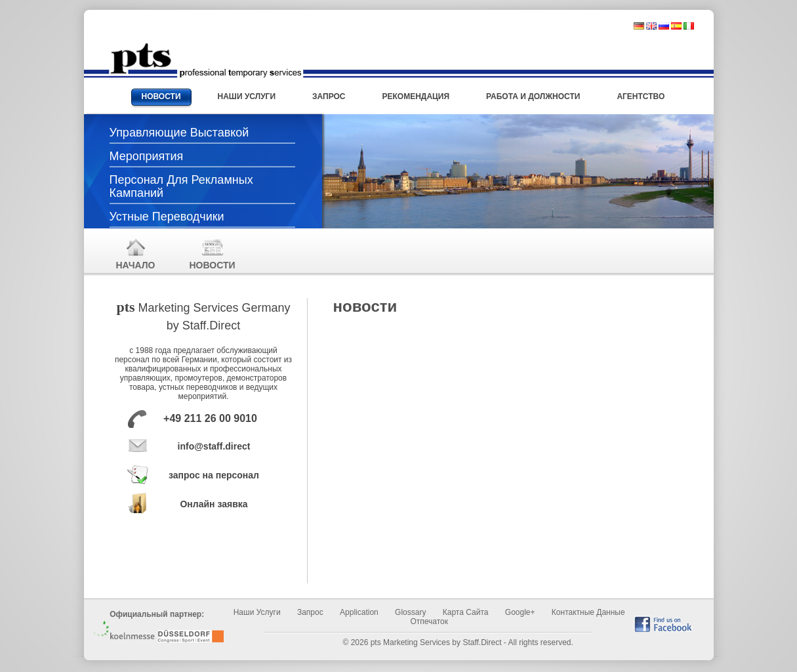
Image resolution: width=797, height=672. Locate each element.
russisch (664, 26)
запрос (310, 612)
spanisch (676, 26)
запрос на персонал (214, 475)
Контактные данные (588, 612)
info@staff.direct (214, 446)
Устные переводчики (167, 217)
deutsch (639, 26)
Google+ (520, 612)
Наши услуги (257, 612)
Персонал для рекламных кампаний (181, 186)
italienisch (689, 26)
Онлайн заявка (214, 504)
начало (136, 254)
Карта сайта (466, 612)
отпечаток (429, 621)
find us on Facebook (663, 624)
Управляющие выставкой (179, 133)
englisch (651, 26)
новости (213, 254)
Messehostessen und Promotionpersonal (206, 60)
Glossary (410, 612)
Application (359, 612)
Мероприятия (147, 156)
